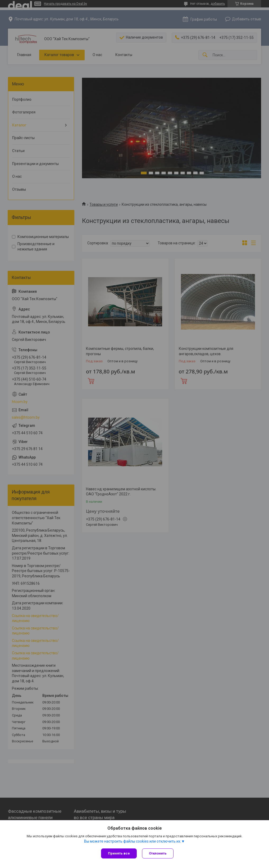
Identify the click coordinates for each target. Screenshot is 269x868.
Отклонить (158, 853)
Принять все (119, 853)
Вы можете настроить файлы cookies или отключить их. (133, 841)
